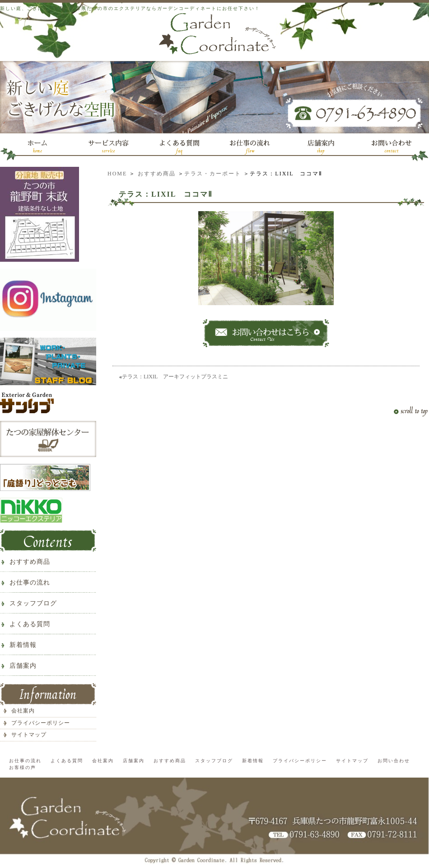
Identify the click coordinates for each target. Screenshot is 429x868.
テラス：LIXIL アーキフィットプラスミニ (175, 377)
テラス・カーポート (213, 174)
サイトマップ (29, 735)
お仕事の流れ (30, 583)
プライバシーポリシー (41, 723)
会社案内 (23, 711)
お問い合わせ (394, 761)
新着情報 (23, 645)
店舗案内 (23, 666)
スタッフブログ (33, 603)
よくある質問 (30, 624)
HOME (117, 174)
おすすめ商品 (157, 174)
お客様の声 (23, 767)
